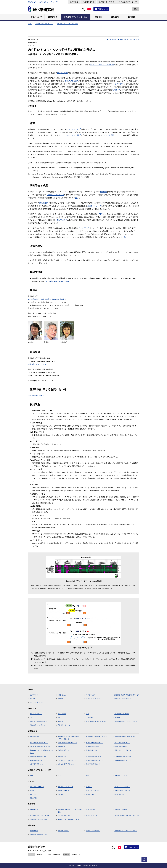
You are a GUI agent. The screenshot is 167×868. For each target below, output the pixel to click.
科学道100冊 (90, 794)
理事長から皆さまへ (36, 714)
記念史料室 (33, 798)
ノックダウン (84, 228)
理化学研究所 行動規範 (122, 714)
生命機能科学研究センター (123, 757)
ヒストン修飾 (108, 135)
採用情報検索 (34, 831)
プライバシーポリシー (93, 699)
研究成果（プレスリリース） (44, 24)
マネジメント (119, 718)
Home (30, 24)
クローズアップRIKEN (37, 787)
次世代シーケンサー (56, 195)
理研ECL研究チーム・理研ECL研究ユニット (41, 752)
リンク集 (32, 699)
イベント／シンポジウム (122, 787)
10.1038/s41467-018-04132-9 (57, 281)
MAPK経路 (62, 220)
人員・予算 (90, 718)
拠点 (59, 718)
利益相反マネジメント (65, 725)
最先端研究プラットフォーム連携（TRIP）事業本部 (68, 738)
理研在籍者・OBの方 (107, 2)
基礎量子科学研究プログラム (39, 743)
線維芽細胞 (44, 203)
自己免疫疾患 (63, 73)
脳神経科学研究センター (37, 760)
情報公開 (61, 721)
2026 (31, 775)
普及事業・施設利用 (121, 809)
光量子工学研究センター (37, 764)
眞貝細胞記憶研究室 (59, 299)
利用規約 (61, 699)
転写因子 (116, 90)
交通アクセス (32, 2)
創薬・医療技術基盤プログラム (68, 743)
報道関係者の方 (88, 2)
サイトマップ (90, 695)
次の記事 (136, 40)
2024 (88, 775)
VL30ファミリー (94, 206)
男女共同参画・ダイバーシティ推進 (126, 721)
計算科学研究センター (93, 750)
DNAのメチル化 (72, 81)
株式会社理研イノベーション (39, 816)
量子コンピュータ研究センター (124, 750)
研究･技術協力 (91, 809)
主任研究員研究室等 (92, 747)
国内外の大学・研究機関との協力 (68, 820)
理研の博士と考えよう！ (66, 787)
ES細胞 (104, 192)
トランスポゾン (75, 129)
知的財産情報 (34, 809)
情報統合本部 (62, 757)
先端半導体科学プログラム (95, 743)
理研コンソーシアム (92, 816)
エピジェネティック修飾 (72, 135)
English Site (55, 2)
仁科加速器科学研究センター (67, 764)
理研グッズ (33, 794)
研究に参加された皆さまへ (38, 725)
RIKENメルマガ (103, 9)
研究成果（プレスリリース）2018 (67, 24)
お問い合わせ (44, 2)
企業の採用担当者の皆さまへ (39, 820)
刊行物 (32, 791)
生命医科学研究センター (94, 757)
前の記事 (113, 40)
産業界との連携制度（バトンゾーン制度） (70, 811)
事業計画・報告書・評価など (39, 721)
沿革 (88, 714)
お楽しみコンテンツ (92, 791)
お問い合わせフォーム (37, 364)
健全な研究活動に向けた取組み (96, 721)
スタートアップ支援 (64, 816)
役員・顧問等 (62, 714)
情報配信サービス (63, 791)
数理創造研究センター (65, 750)
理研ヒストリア (119, 794)
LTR (101, 214)
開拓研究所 (61, 747)
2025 (59, 775)
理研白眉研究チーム (121, 747)
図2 (125, 237)
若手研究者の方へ (63, 831)
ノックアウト (117, 84)
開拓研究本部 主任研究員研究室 (39, 299)
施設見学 (61, 794)
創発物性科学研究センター (123, 760)
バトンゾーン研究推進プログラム (40, 747)
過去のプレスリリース (121, 775)
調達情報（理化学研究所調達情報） (126, 695)
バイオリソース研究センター (67, 760)
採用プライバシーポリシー (123, 699)
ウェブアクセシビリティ (37, 702)
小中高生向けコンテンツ (128, 2)
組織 (31, 718)
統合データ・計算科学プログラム (97, 737)
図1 (76, 198)
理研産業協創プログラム (122, 743)
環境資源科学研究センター (95, 760)
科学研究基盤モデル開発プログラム (126, 737)
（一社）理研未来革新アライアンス (126, 816)
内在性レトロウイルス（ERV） (102, 65)
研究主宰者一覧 (34, 737)
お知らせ (89, 787)
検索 (135, 9)
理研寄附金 (74, 2)
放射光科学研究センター (94, 764)
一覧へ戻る (124, 40)
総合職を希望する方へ (93, 831)
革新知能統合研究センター (38, 757)
